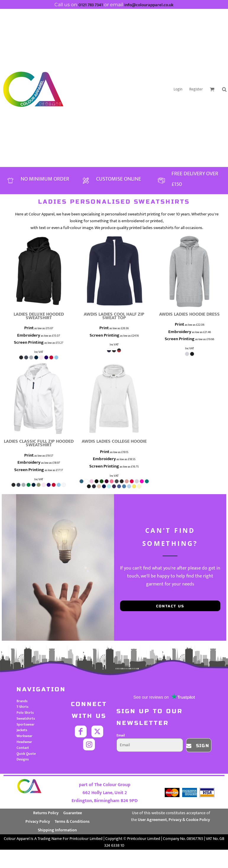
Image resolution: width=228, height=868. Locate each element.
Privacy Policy (38, 821)
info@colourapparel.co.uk (149, 5)
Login (178, 89)
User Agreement (152, 820)
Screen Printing (29, 342)
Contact (23, 748)
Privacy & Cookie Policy (189, 820)
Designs (23, 759)
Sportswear (26, 724)
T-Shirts (22, 707)
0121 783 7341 (91, 5)
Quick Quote (26, 754)
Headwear (24, 742)
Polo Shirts (25, 713)
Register (196, 89)
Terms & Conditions (72, 821)
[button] (212, 89)
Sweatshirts (26, 718)
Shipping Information (57, 830)
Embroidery (29, 335)
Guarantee (73, 813)
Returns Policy (46, 813)
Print (29, 328)
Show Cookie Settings (114, 855)
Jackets (22, 730)
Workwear (25, 736)
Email (121, 735)
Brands (22, 701)
